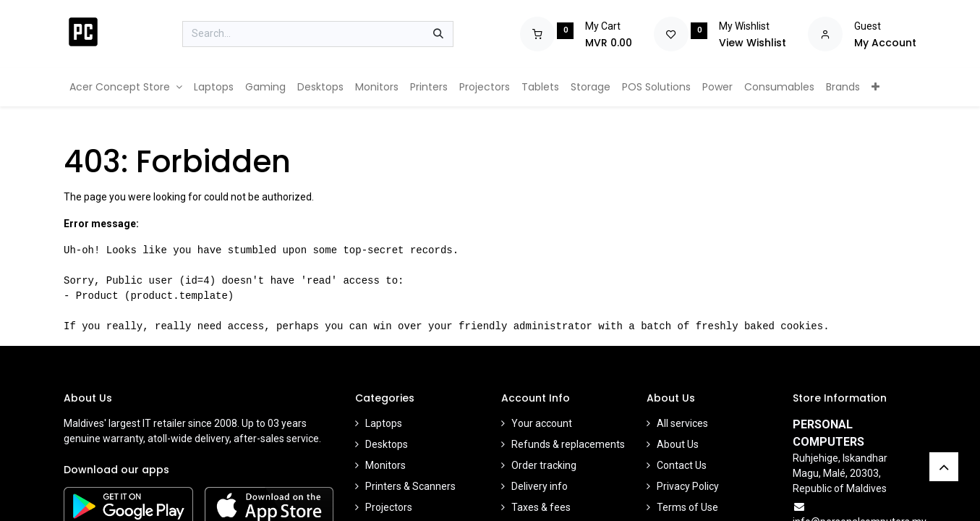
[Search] (438, 34)
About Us (678, 444)
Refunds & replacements (568, 444)
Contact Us (682, 465)
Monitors (385, 465)
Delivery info (540, 486)
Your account (542, 423)
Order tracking (544, 465)
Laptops (384, 423)
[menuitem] (126, 87)
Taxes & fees (541, 507)
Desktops (387, 444)
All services (682, 423)
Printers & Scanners (410, 486)
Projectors (389, 507)
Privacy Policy (688, 486)
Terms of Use (687, 507)
